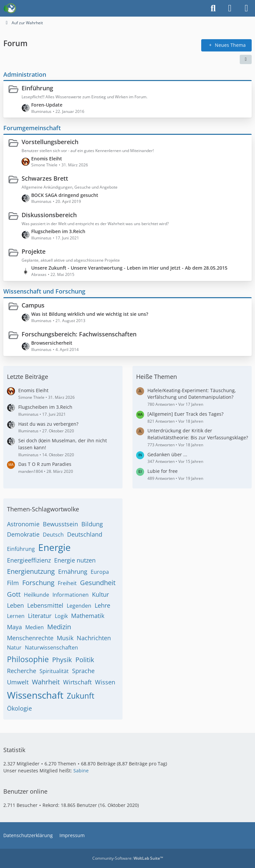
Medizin (59, 627)
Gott (14, 594)
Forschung (38, 583)
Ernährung (73, 571)
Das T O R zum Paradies (45, 464)
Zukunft (81, 696)
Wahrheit (46, 682)
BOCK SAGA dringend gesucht (65, 195)
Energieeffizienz (29, 560)
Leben (15, 605)
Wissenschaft (35, 695)
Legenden (79, 606)
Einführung (37, 88)
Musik (65, 638)
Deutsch (53, 535)
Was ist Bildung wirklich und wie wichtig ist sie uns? (90, 314)
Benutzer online (25, 791)
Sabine (81, 771)
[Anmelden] (230, 8)
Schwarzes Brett (45, 178)
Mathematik (88, 616)
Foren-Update (47, 105)
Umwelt (18, 682)
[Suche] (213, 8)
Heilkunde (37, 595)
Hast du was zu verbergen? (48, 424)
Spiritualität (54, 671)
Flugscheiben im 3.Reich (58, 231)
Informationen (71, 595)
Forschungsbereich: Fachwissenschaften (79, 334)
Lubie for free (163, 471)
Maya (14, 627)
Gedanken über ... (167, 454)
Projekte (34, 251)
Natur (14, 648)
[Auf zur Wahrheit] (10, 8)
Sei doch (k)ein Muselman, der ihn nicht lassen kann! (63, 444)
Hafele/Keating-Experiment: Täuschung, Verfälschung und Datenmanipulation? (192, 394)
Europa (100, 572)
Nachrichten (94, 638)
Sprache (83, 671)
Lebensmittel (45, 605)
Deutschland (85, 534)
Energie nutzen (75, 560)
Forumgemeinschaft (32, 128)
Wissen (105, 682)
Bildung (92, 524)
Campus (33, 305)
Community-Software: (128, 858)
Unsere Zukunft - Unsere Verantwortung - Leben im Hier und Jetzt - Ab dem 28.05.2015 (129, 268)
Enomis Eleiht (47, 158)
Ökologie (19, 708)
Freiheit (67, 583)
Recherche (22, 671)
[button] (246, 59)
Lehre (102, 605)
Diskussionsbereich (49, 215)
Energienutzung (31, 571)
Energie (54, 547)
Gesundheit (98, 583)
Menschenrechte (30, 638)
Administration (25, 74)
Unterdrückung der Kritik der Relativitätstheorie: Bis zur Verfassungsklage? (198, 434)
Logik (61, 616)
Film (13, 583)
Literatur (40, 616)
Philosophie (28, 659)
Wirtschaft (77, 682)
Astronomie (23, 524)
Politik (85, 660)
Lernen (16, 616)
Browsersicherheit (52, 343)
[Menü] (246, 8)
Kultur (100, 594)
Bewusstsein (60, 524)
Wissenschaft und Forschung (44, 291)
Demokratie (23, 534)
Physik (62, 660)
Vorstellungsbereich (50, 142)
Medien (35, 627)
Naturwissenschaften (51, 648)
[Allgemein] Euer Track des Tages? (185, 414)
